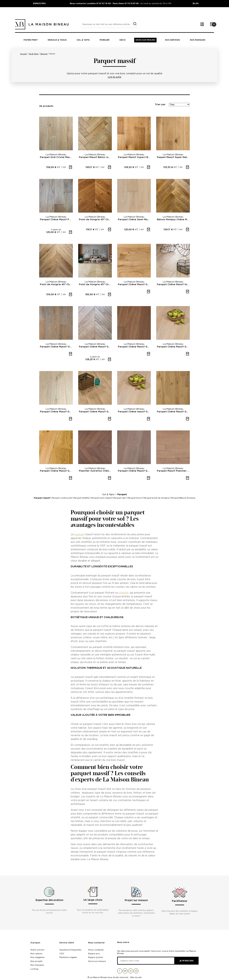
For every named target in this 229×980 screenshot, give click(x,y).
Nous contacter (97, 943)
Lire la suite (115, 77)
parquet (79, 534)
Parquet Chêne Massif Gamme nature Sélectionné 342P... (134, 347)
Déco (123, 40)
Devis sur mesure (145, 40)
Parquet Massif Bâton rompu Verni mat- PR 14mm (95, 157)
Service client (67, 943)
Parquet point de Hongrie (156, 498)
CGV (62, 954)
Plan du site (136, 977)
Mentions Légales (68, 957)
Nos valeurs (36, 954)
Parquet (122, 494)
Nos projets (36, 961)
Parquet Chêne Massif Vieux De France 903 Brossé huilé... (56, 347)
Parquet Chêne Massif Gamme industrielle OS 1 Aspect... (134, 285)
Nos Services (173, 40)
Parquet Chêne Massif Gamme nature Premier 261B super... (56, 412)
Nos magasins (37, 957)
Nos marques (198, 40)
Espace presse (96, 957)
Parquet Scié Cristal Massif (56, 157)
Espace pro (94, 954)
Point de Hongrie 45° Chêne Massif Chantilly (95, 220)
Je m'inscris (186, 961)
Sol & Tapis (108, 494)
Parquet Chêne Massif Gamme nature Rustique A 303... (173, 347)
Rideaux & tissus (57, 40)
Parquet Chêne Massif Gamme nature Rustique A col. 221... (56, 471)
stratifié (124, 593)
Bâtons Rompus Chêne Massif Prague (173, 220)
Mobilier (105, 40)
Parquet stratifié (81, 498)
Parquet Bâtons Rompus (183, 498)
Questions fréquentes (70, 950)
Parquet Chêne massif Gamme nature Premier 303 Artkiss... (134, 412)
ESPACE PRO (39, 3)
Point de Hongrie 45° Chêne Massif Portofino (95, 285)
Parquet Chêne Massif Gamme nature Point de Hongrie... (95, 347)
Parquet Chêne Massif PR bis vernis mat (56, 220)
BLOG (196, 3)
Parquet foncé (135, 498)
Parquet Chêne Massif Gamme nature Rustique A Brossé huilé (173, 412)
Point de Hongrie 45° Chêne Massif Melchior (56, 285)
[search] (135, 24)
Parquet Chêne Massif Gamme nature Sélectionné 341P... (134, 471)
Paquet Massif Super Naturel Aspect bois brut (173, 157)
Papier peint (31, 40)
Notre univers (37, 950)
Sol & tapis (83, 40)
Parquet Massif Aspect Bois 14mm (134, 157)
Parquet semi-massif (101, 498)
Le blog (34, 969)
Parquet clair (120, 498)
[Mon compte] (202, 24)
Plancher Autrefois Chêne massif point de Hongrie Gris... (95, 471)
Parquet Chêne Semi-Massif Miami (134, 220)
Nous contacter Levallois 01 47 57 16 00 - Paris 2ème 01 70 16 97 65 (104, 3)
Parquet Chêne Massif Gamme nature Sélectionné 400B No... (95, 412)
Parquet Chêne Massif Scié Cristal (173, 285)
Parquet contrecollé (62, 498)
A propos (35, 943)
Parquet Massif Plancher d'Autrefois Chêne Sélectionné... (173, 471)
